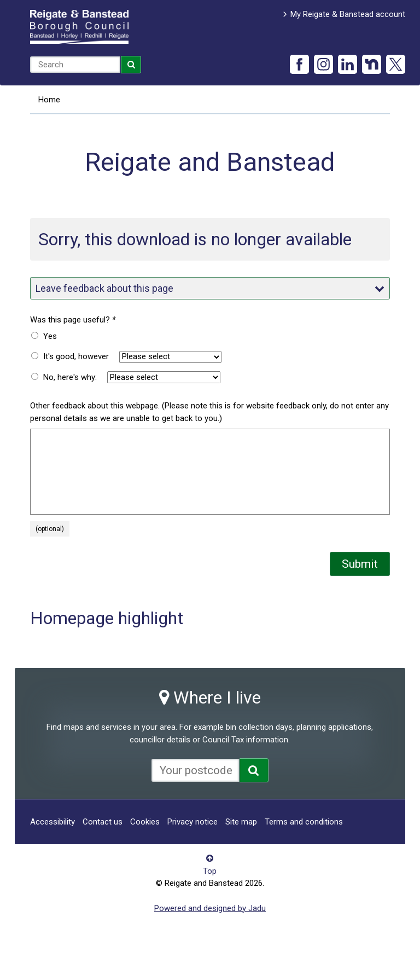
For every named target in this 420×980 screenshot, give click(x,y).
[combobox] (75, 65)
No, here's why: (70, 377)
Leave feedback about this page (210, 288)
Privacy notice (192, 822)
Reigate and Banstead (79, 27)
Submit (360, 564)
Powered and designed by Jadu (210, 908)
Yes (50, 336)
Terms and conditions (304, 822)
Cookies (145, 822)
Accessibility (52, 822)
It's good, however (76, 356)
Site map (241, 822)
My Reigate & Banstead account (348, 14)
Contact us (103, 822)
